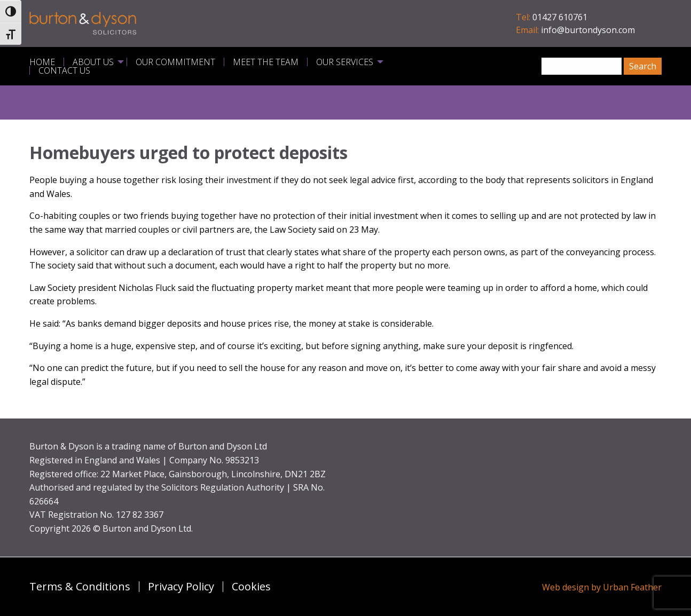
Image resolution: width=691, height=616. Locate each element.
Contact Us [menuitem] (64, 70)
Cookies (251, 587)
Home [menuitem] (42, 62)
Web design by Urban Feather (602, 587)
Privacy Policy (181, 587)
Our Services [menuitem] (345, 62)
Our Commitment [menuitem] (175, 62)
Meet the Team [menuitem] (266, 62)
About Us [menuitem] (93, 62)
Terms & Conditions (80, 587)
